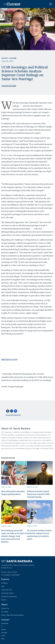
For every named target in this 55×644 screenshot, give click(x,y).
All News (4, 583)
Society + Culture (9, 58)
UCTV (3, 636)
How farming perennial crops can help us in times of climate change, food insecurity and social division (14, 536)
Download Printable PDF (13, 415)
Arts (3, 586)
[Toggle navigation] (51, 4)
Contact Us (5, 608)
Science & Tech (7, 590)
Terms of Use (12, 572)
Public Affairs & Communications (13, 615)
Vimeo (3, 630)
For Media (5, 612)
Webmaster (16, 575)
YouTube (4, 633)
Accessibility (6, 575)
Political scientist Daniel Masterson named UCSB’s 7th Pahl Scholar (38, 494)
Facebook (5, 623)
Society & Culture (7, 593)
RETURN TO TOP (9, 360)
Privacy (4, 572)
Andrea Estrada (9, 86)
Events (4, 600)
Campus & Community (9, 597)
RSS (3, 639)
